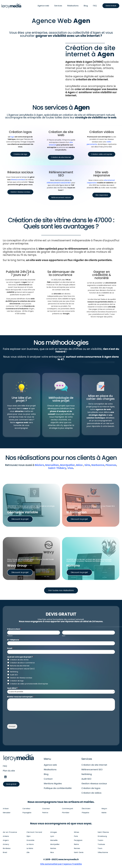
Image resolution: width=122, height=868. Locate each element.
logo (12, 137)
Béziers (39, 465)
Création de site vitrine (19, 660)
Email (10, 648)
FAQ (95, 6)
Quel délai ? (13, 688)
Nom (64, 636)
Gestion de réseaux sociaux (21, 678)
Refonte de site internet (20, 666)
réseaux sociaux (18, 180)
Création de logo (17, 681)
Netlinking (14, 672)
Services (58, 6)
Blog (86, 6)
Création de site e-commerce (22, 663)
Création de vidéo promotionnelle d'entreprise (29, 684)
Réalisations (73, 6)
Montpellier (67, 465)
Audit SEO (14, 675)
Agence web (43, 6)
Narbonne (98, 465)
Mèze (79, 465)
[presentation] (23, 721)
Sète (87, 465)
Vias (70, 468)
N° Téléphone (14, 640)
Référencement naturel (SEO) (22, 669)
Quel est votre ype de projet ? (20, 657)
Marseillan (52, 465)
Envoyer (12, 726)
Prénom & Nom (14, 629)
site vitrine (35, 240)
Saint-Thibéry (57, 468)
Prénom (10, 636)
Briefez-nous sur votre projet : (21, 697)
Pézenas (111, 465)
